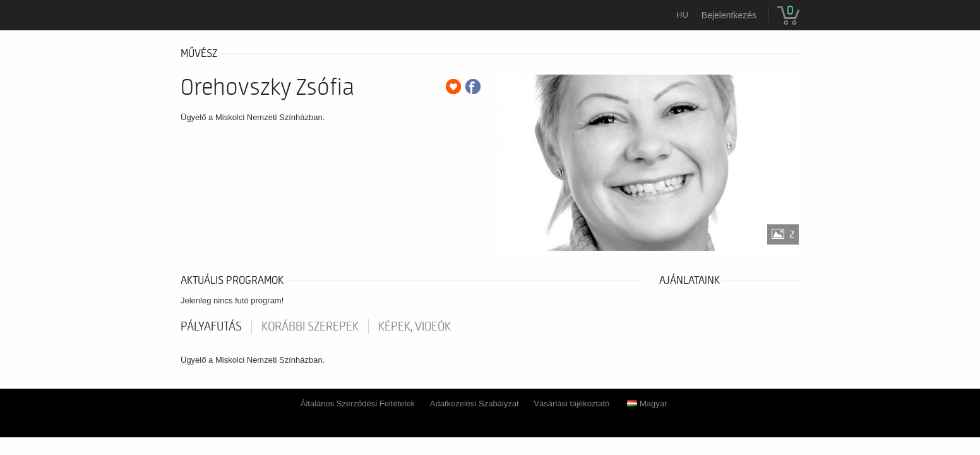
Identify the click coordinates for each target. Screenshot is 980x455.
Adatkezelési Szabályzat (475, 403)
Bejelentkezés (729, 15)
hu (682, 15)
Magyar (647, 403)
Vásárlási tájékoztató (571, 403)
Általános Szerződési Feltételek (358, 403)
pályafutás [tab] (211, 327)
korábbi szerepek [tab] (310, 327)
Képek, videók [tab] (415, 327)
